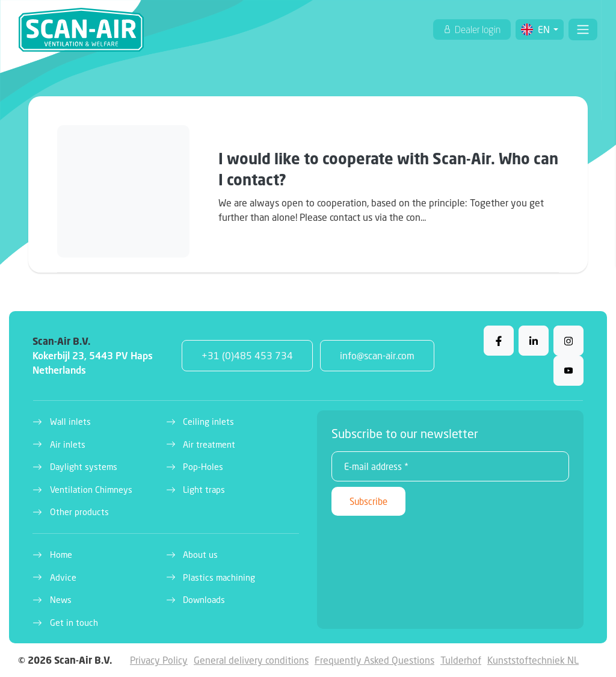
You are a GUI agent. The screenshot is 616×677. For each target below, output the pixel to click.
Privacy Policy (159, 660)
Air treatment (209, 444)
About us (200, 555)
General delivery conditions (251, 660)
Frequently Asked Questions (374, 660)
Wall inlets (70, 422)
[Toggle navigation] (583, 29)
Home (61, 555)
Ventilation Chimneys (91, 490)
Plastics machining (219, 577)
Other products (79, 512)
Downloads (204, 600)
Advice (63, 577)
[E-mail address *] (450, 466)
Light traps (204, 490)
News (61, 600)
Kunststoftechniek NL (533, 660)
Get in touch (74, 623)
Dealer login (477, 29)
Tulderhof (461, 660)
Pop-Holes (203, 467)
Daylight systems (84, 467)
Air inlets (68, 444)
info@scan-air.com (377, 355)
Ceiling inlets (208, 422)
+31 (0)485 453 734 (247, 355)
